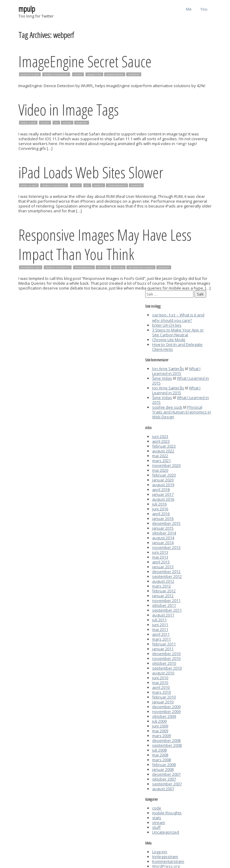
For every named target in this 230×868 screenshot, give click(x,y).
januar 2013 (163, 566)
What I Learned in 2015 (176, 370)
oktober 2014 (164, 532)
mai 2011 (160, 629)
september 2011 (167, 610)
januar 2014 (163, 542)
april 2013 (161, 561)
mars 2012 (161, 585)
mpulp (27, 9)
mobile (99, 185)
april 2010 (161, 687)
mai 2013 (160, 556)
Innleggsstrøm (165, 856)
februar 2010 (164, 696)
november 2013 (166, 547)
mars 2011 (161, 638)
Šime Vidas (162, 378)
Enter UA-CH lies (167, 325)
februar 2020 (164, 474)
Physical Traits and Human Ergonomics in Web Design (182, 411)
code (157, 807)
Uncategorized (166, 832)
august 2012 (163, 581)
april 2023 (161, 441)
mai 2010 (160, 682)
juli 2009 (159, 721)
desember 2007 (166, 774)
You (204, 9)
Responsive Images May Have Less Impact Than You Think (105, 244)
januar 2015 (163, 527)
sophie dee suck (167, 407)
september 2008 (167, 745)
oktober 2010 (164, 663)
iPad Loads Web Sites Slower (91, 172)
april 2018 (161, 489)
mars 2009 (161, 735)
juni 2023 (160, 436)
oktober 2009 (164, 716)
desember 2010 (166, 653)
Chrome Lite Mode (169, 339)
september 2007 (167, 783)
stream (159, 822)
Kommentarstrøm (168, 861)
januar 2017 (163, 494)
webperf (134, 74)
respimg (118, 267)
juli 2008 (159, 749)
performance (117, 185)
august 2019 (163, 484)
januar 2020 (163, 479)
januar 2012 (163, 595)
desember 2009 (166, 706)
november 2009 (166, 711)
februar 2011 (164, 643)
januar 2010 (163, 701)
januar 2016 (163, 518)
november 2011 (166, 600)
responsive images (141, 267)
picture (103, 267)
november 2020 (166, 465)
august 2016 (163, 499)
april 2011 (161, 634)
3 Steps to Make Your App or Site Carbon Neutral (178, 332)
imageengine (115, 74)
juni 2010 (160, 677)
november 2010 (166, 658)
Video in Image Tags (69, 109)
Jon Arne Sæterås (168, 368)
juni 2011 (160, 624)
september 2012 (167, 576)
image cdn (94, 74)
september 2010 (167, 667)
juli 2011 (159, 619)
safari (67, 123)
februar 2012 (164, 590)
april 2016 (161, 513)
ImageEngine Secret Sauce (85, 61)
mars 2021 (161, 460)
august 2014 (163, 537)
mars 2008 (161, 759)
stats (157, 817)
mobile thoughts (56, 74)
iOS (56, 123)
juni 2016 (160, 508)
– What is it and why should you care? (178, 317)
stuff (78, 74)
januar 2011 (163, 648)
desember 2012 (166, 571)
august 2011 (163, 614)
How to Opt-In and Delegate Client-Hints (177, 346)
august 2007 (163, 788)
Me (189, 9)
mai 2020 (160, 470)
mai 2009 (160, 730)
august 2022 (163, 450)
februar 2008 (164, 764)
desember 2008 (166, 740)
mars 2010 (161, 692)
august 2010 (163, 672)
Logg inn (160, 851)
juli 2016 (159, 503)
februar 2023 (164, 445)
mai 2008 (160, 754)
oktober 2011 (164, 605)
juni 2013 (160, 552)
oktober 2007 (164, 778)
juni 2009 (160, 725)
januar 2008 (163, 769)
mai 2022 (160, 455)
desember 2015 (166, 523)
